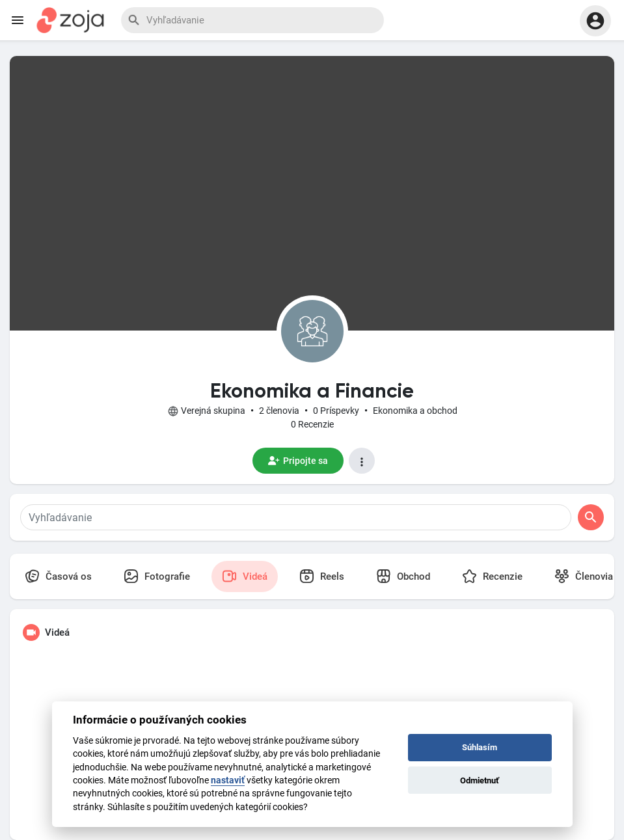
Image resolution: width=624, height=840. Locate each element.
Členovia (584, 576)
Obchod (403, 576)
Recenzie (492, 576)
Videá (245, 576)
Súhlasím (480, 747)
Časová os (58, 576)
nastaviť (228, 780)
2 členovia (279, 411)
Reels (322, 576)
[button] (595, 21)
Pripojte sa (298, 461)
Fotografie (157, 576)
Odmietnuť (480, 780)
